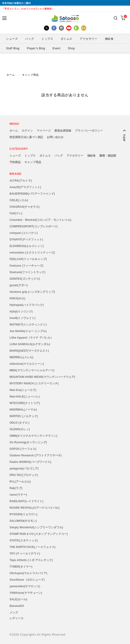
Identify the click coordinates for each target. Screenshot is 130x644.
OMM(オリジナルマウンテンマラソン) (33, 436)
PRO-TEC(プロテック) (24, 475)
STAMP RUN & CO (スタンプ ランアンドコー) (39, 534)
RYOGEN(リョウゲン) (23, 514)
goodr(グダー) (19, 285)
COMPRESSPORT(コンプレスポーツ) (33, 226)
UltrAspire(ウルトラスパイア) (28, 573)
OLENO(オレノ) (20, 429)
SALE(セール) (18, 599)
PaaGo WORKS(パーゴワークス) (30, 462)
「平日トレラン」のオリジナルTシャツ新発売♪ (27, 9)
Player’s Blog (36, 48)
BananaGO (17, 606)
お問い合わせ (55, 137)
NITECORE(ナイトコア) (25, 403)
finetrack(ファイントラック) (27, 272)
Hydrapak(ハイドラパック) (27, 305)
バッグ (30, 39)
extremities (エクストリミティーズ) (32, 253)
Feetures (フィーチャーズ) (26, 266)
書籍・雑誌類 (108, 156)
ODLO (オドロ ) (19, 423)
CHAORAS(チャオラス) (25, 207)
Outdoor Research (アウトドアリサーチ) (36, 455)
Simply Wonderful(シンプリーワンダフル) (36, 527)
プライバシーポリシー (89, 131)
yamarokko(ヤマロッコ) (25, 586)
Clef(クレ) (16, 213)
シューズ (12, 39)
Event (57, 48)
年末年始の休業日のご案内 (17, 3)
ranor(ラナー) (18, 495)
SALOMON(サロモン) (23, 521)
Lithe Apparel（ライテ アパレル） (31, 338)
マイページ (44, 131)
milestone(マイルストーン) (27, 364)
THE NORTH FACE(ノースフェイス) (32, 547)
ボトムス (67, 39)
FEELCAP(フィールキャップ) (28, 259)
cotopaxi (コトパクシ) (24, 233)
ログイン (27, 131)
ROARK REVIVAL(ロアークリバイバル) (34, 508)
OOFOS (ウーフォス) (23, 449)
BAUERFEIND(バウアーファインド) (32, 194)
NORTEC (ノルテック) (24, 416)
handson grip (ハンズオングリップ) (32, 292)
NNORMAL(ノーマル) (23, 410)
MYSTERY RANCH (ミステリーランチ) (34, 383)
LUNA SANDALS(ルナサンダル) (30, 344)
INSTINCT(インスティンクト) (28, 325)
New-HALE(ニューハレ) (25, 397)
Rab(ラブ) (16, 488)
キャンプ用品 (30, 75)
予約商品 (15, 162)
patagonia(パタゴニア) (24, 469)
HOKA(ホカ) (17, 298)
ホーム (11, 75)
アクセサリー (89, 39)
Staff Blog (13, 48)
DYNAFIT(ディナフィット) (26, 240)
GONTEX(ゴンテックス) (25, 279)
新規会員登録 (63, 131)
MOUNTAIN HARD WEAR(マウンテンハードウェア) (42, 377)
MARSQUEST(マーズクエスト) (29, 351)
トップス (47, 39)
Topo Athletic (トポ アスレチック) (31, 560)
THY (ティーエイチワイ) (25, 554)
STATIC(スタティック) (24, 540)
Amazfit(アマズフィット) (25, 187)
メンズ (14, 612)
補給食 (109, 39)
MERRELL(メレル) (21, 357)
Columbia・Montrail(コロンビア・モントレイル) (40, 220)
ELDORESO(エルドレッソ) (27, 246)
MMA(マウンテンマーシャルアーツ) (32, 370)
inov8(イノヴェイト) (22, 318)
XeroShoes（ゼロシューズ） (28, 580)
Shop (71, 48)
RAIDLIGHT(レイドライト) (26, 501)
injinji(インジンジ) (21, 311)
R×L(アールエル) (20, 482)
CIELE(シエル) (19, 200)
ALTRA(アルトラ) (21, 181)
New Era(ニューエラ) (23, 390)
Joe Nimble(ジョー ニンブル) (28, 331)
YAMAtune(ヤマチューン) (26, 593)
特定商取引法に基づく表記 (26, 137)
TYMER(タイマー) (21, 567)
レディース (17, 618)
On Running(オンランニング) (28, 442)
